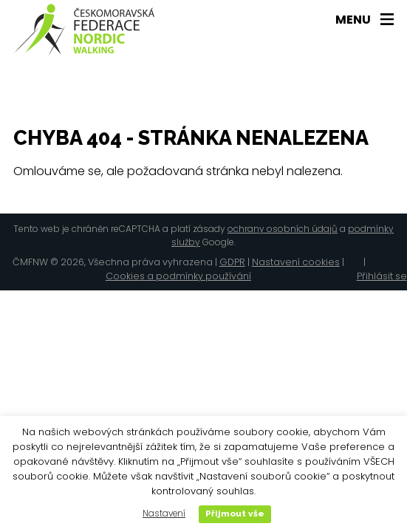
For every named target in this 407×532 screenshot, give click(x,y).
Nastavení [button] (164, 514)
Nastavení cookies (296, 262)
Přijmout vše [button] (235, 514)
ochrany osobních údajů (283, 229)
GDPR (232, 262)
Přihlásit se (382, 276)
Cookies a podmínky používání (178, 276)
